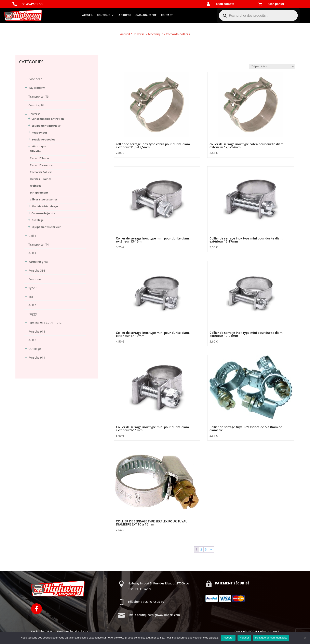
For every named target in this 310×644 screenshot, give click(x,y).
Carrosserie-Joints (43, 213)
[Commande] (272, 66)
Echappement (39, 193)
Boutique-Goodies (43, 139)
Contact (167, 15)
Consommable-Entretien (48, 119)
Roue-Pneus (39, 133)
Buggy (33, 314)
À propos (125, 15)
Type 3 (33, 288)
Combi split (36, 105)
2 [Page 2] (201, 549)
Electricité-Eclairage (45, 206)
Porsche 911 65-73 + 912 (45, 323)
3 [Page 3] (206, 549)
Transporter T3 (39, 96)
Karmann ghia (38, 262)
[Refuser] (305, 638)
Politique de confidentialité (271, 638)
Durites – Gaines (41, 179)
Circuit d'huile (39, 158)
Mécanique (156, 34)
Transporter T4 (39, 244)
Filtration (36, 151)
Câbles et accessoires (44, 199)
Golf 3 (32, 305)
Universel (139, 34)
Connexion (23, 42)
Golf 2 (32, 253)
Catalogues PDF (146, 15)
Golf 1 (32, 236)
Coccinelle (35, 79)
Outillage (38, 220)
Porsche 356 (37, 270)
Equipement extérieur (46, 227)
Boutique (104, 15)
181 (31, 297)
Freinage (36, 186)
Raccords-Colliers (41, 172)
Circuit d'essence (41, 165)
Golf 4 (32, 340)
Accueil (87, 15)
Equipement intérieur (46, 126)
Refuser (244, 638)
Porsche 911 (37, 357)
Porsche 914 (37, 331)
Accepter (228, 638)
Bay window (37, 88)
